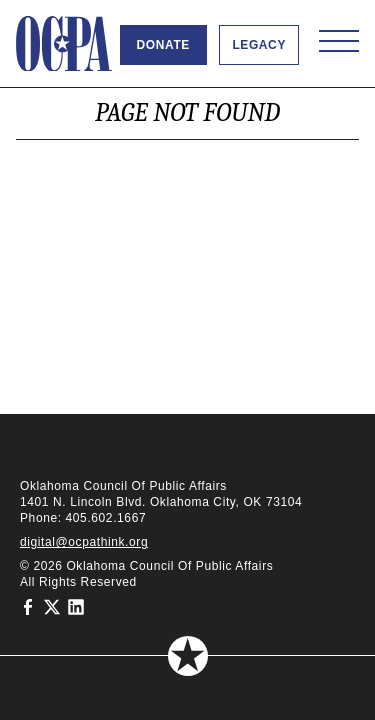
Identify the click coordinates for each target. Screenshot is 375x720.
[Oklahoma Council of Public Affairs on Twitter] (52, 606)
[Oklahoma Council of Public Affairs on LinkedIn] (76, 606)
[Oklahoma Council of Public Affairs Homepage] (64, 44)
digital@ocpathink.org (84, 542)
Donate (163, 45)
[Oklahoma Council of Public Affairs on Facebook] (28, 606)
